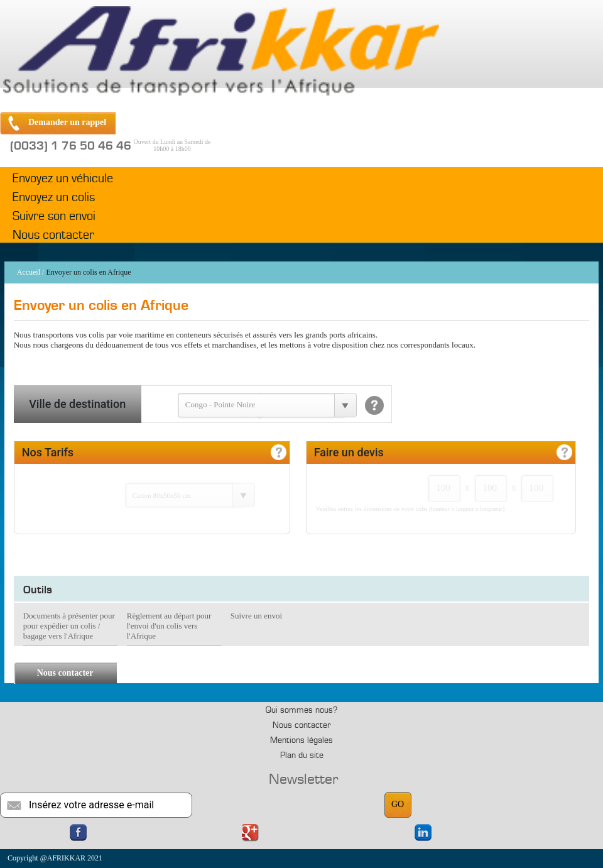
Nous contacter (53, 235)
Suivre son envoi (54, 216)
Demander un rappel (67, 122)
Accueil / (31, 272)
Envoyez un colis (54, 197)
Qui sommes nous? (301, 710)
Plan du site (302, 755)
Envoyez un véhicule (63, 179)
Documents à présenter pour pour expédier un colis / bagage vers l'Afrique (69, 626)
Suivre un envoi (256, 616)
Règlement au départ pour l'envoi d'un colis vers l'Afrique (169, 626)
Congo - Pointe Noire (220, 404)
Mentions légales (301, 740)
